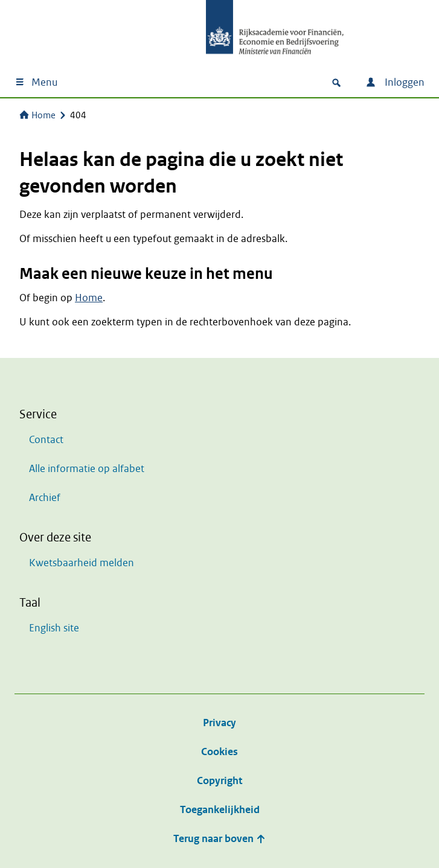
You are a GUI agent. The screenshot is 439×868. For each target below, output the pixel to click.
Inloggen (395, 82)
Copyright (219, 781)
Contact (46, 440)
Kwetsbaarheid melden (82, 563)
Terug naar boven (219, 839)
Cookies (219, 752)
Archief (45, 498)
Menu (36, 82)
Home (37, 115)
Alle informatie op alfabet (87, 469)
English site (54, 628)
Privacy (219, 723)
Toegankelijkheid (220, 810)
